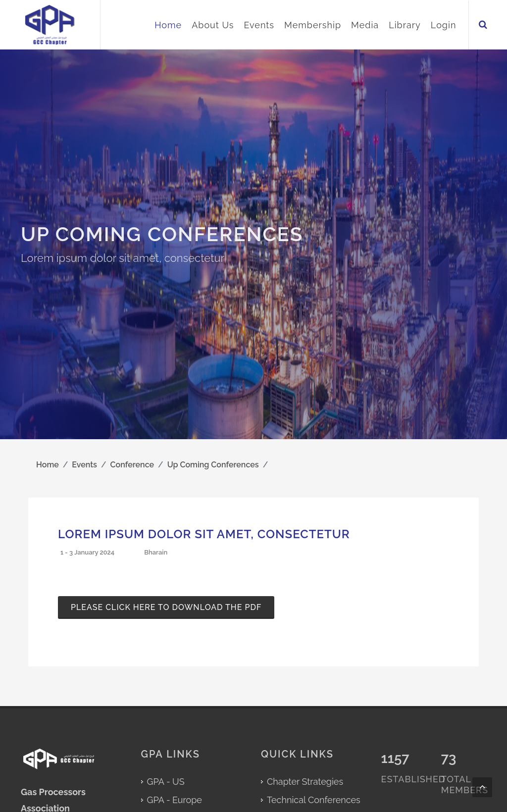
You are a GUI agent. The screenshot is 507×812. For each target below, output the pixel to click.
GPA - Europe (175, 800)
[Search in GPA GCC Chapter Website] (484, 25)
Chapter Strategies (305, 782)
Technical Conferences (314, 800)
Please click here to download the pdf (166, 607)
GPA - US (166, 782)
